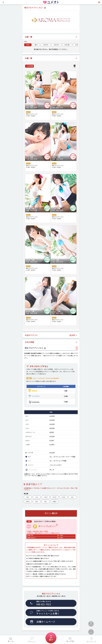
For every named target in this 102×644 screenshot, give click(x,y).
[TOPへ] (91, 632)
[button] (3, 2)
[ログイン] (91, 624)
